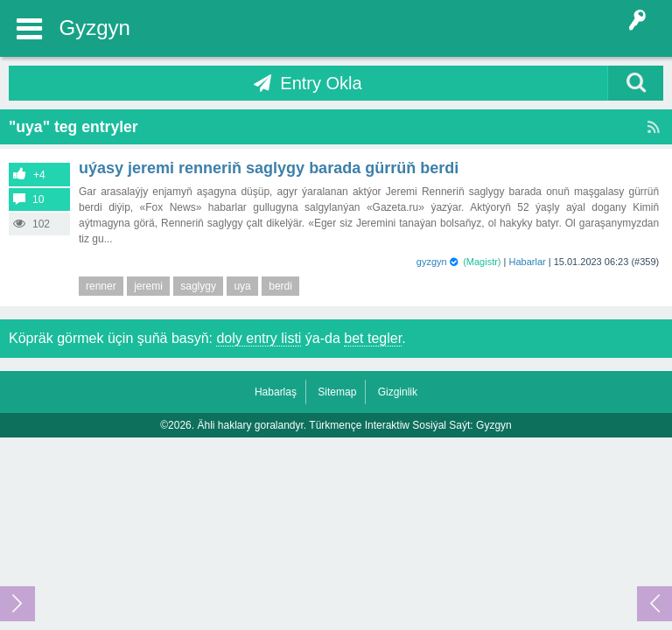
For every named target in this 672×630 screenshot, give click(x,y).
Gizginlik (398, 392)
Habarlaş (276, 392)
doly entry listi (259, 338)
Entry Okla (321, 83)
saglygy (198, 286)
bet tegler (373, 338)
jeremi (148, 286)
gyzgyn (432, 262)
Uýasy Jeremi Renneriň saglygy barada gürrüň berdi (269, 168)
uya (242, 286)
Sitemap (337, 392)
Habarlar (528, 262)
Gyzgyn (95, 28)
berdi (280, 286)
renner (101, 286)
